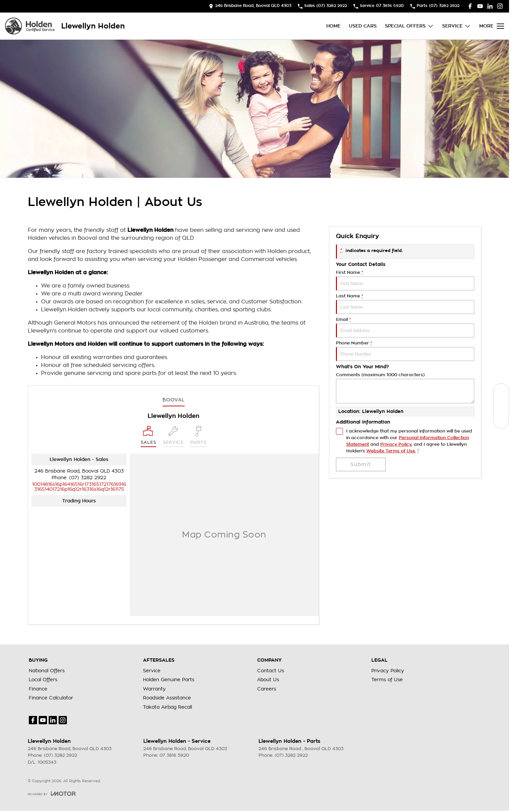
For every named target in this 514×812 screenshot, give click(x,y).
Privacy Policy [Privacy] (396, 444)
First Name (405, 280)
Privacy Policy (388, 671)
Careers (267, 689)
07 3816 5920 (174, 755)
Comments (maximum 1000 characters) (405, 388)
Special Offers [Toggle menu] (409, 26)
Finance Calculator (51, 698)
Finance (38, 689)
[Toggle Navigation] (492, 26)
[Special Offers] (501, 421)
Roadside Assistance (167, 698)
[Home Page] (30, 26)
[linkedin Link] (490, 6)
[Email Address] (79, 487)
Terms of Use (387, 680)
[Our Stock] (501, 391)
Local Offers (43, 680)
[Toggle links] (52, 794)
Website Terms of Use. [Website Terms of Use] (391, 451)
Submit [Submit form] (361, 464)
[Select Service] (173, 436)
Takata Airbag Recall (167, 707)
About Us (268, 680)
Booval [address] (174, 400)
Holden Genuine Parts (169, 680)
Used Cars (363, 26)
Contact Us (271, 671)
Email (405, 327)
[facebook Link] (470, 6)
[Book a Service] (501, 406)
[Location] (148, 436)
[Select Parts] (198, 436)
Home (333, 26)
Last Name (405, 304)
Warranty (154, 689)
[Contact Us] (250, 6)
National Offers (47, 671)
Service (152, 671)
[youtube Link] (480, 6)
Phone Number (405, 351)
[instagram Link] (500, 6)
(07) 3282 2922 (88, 478)
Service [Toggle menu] (457, 26)
